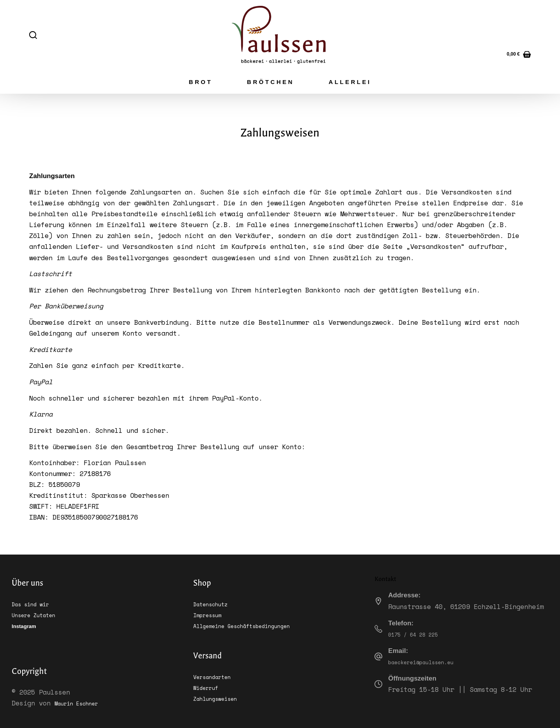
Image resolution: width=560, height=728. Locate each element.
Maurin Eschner (82, 703)
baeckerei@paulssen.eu (429, 661)
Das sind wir (35, 603)
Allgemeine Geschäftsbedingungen (254, 625)
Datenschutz (215, 603)
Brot (201, 82)
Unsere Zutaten (39, 614)
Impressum (211, 614)
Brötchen (270, 82)
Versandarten (217, 676)
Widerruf (209, 687)
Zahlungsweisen (220, 698)
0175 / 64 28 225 (419, 634)
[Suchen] (33, 35)
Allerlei (350, 82)
